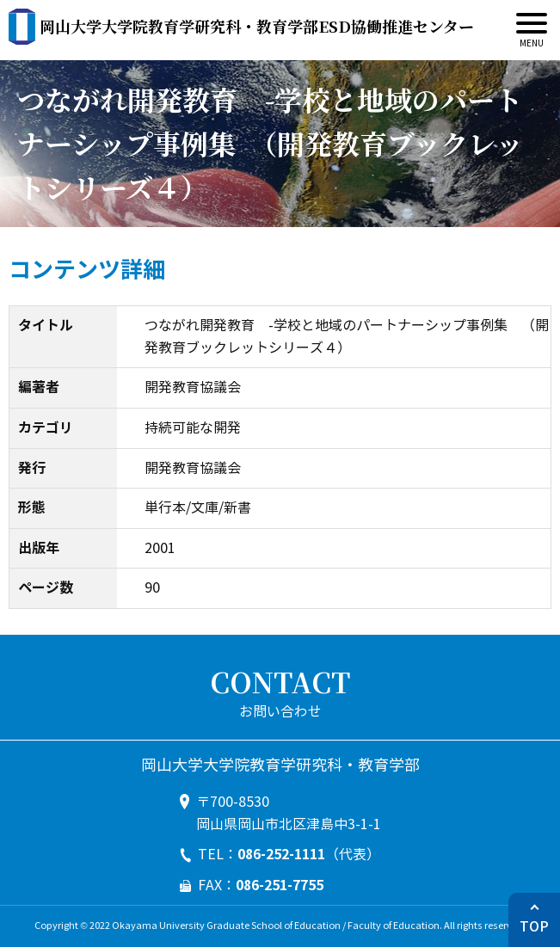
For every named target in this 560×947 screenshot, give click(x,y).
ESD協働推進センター (257, 26)
